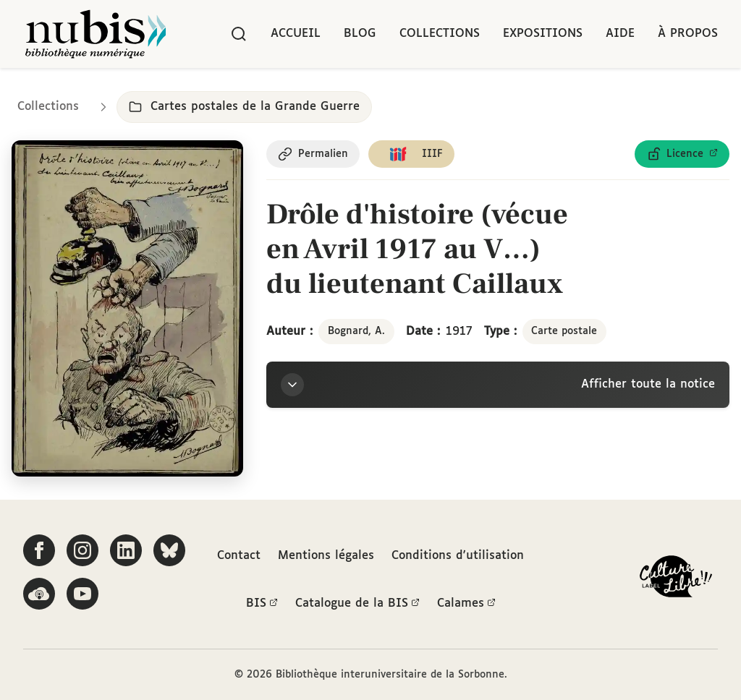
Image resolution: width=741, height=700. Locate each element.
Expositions (543, 34)
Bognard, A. (356, 331)
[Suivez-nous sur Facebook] (39, 550)
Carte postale (564, 331)
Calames (466, 604)
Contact (239, 556)
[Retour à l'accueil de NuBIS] (96, 34)
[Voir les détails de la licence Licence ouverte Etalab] (682, 154)
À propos (688, 34)
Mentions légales (326, 556)
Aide (620, 34)
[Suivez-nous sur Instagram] (82, 550)
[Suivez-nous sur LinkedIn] (126, 550)
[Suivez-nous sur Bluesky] (169, 550)
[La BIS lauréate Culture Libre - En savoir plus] (676, 580)
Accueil (296, 34)
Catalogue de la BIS (357, 604)
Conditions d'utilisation (458, 556)
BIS (262, 604)
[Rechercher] (239, 34)
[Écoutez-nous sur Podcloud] (39, 594)
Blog (360, 34)
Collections (440, 34)
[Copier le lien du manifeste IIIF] (411, 154)
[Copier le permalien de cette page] (313, 154)
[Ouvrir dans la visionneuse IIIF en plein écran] (127, 308)
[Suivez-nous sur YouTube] (82, 594)
